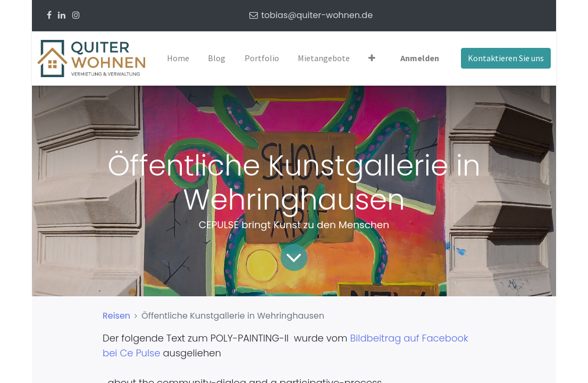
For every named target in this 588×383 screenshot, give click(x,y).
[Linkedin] (62, 15)
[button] (372, 59)
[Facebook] (49, 15)
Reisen (116, 316)
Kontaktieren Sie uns (506, 58)
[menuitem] (178, 59)
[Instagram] (76, 15)
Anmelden (420, 58)
